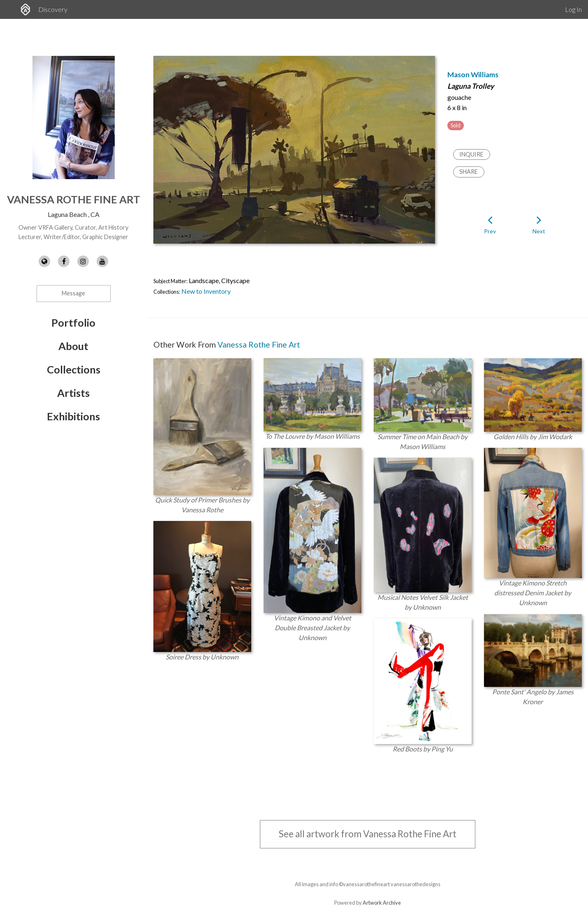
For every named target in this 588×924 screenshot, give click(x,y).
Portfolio (73, 323)
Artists (73, 393)
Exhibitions (73, 416)
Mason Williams (473, 75)
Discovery (53, 9)
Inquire (471, 154)
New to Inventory (206, 291)
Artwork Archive (382, 903)
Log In (573, 9)
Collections (74, 369)
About (73, 346)
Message (73, 293)
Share (469, 172)
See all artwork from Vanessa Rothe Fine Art (368, 834)
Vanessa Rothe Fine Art (74, 199)
